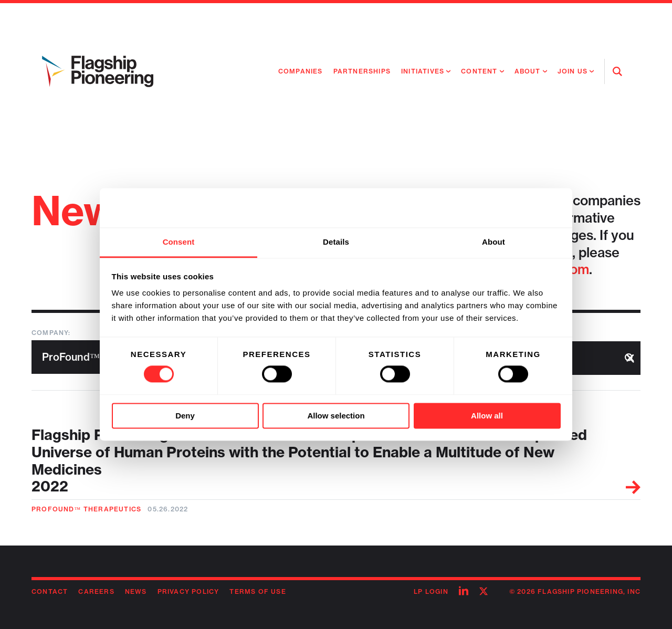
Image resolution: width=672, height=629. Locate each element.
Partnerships (362, 71)
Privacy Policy (188, 591)
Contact (50, 591)
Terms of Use (258, 591)
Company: (51, 333)
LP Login (431, 591)
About (528, 71)
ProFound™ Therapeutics (86, 509)
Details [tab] (336, 242)
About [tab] (493, 242)
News (136, 591)
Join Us (573, 71)
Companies (301, 71)
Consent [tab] (179, 242)
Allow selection (336, 416)
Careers (96, 591)
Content (479, 71)
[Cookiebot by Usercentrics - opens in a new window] (515, 208)
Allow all (487, 416)
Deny (185, 416)
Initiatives (423, 71)
